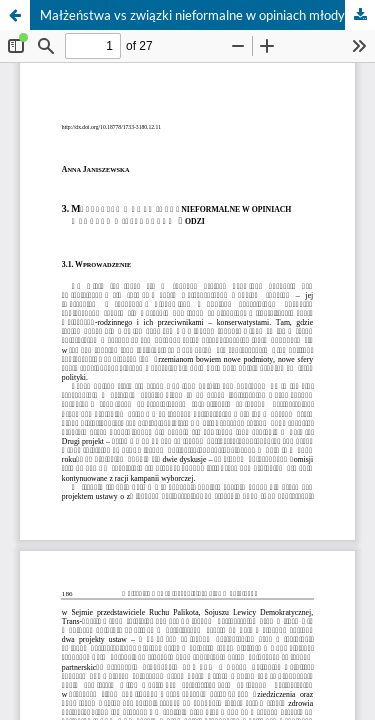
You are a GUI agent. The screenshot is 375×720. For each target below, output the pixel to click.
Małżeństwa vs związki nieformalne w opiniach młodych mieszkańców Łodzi (207, 15)
